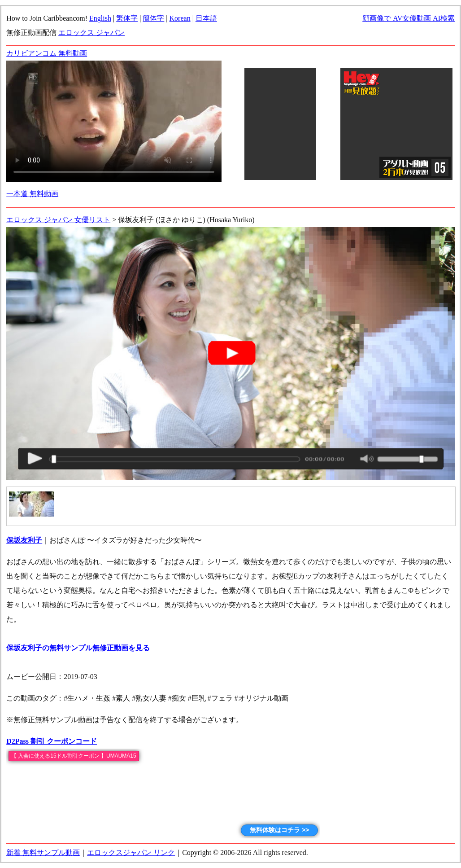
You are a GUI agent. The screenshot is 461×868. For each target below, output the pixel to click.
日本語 (206, 18)
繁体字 (127, 18)
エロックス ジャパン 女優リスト (58, 220)
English (100, 18)
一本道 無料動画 (32, 194)
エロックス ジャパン (91, 33)
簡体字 (153, 18)
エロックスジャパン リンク (131, 853)
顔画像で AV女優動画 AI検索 (409, 18)
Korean (180, 18)
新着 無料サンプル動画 (43, 853)
